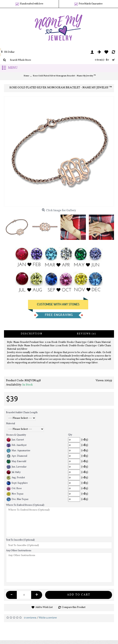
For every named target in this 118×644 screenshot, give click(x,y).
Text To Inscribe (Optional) (20, 540)
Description (32, 334)
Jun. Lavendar (17, 467)
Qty (70, 435)
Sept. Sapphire (17, 483)
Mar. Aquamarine (18, 451)
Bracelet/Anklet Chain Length (22, 413)
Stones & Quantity (16, 435)
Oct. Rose (14, 489)
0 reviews (30, 618)
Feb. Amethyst (17, 445)
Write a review (48, 618)
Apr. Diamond (17, 456)
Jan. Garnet (15, 440)
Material (10, 424)
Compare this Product (74, 607)
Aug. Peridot (16, 478)
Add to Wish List (44, 607)
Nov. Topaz (15, 494)
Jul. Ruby (14, 472)
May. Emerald (16, 461)
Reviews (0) (86, 334)
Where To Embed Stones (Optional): (25, 505)
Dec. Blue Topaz (17, 499)
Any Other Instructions (19, 551)
